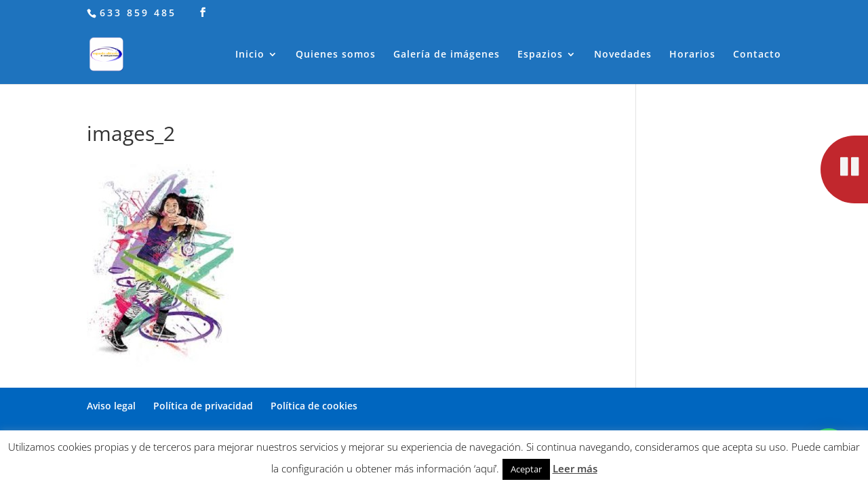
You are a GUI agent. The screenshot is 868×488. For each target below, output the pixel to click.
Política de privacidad (203, 406)
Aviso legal (111, 406)
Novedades (623, 55)
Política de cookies (314, 406)
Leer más (575, 468)
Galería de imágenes (447, 55)
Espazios (540, 55)
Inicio (250, 55)
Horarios (692, 55)
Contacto (757, 55)
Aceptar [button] (526, 469)
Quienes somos (336, 55)
